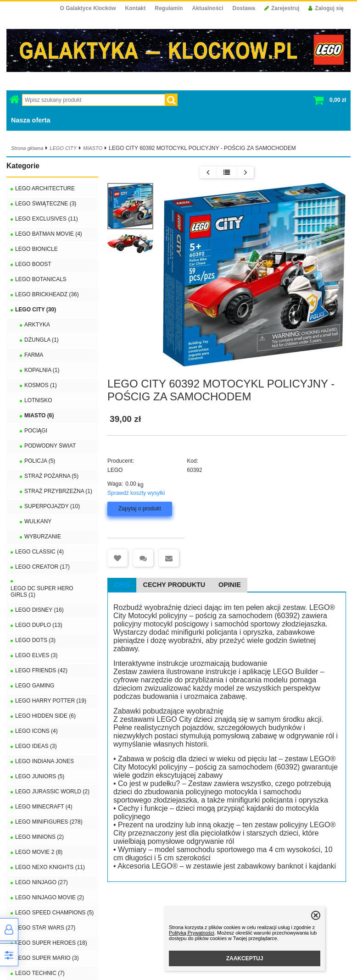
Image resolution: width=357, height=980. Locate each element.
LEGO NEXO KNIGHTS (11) (50, 867)
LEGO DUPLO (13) (39, 625)
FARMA (34, 355)
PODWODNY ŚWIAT (50, 446)
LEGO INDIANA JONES (45, 761)
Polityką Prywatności (192, 933)
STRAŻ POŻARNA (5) (51, 476)
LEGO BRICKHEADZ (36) (47, 294)
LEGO (115, 470)
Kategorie (23, 166)
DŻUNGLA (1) (42, 340)
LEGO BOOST (33, 264)
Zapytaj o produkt (140, 509)
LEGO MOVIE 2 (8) (39, 852)
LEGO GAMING (35, 686)
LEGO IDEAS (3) (36, 746)
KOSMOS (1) (41, 385)
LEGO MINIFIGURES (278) (49, 822)
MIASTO (93, 148)
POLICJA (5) (40, 461)
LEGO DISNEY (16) (39, 610)
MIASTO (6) (39, 415)
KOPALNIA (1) (42, 370)
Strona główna (27, 148)
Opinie (230, 585)
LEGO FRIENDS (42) (41, 670)
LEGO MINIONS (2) (39, 837)
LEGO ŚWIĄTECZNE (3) (46, 204)
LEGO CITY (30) (36, 310)
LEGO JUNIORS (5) (40, 776)
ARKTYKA (37, 325)
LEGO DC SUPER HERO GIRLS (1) (42, 592)
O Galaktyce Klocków (88, 8)
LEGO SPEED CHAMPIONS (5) (54, 913)
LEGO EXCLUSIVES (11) (47, 219)
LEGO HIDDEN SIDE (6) (45, 716)
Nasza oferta (31, 120)
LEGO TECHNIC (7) (40, 973)
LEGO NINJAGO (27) (42, 882)
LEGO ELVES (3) (36, 655)
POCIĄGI (36, 431)
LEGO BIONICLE (36, 249)
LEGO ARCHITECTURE (45, 188)
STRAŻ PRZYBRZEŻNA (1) (58, 491)
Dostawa (244, 8)
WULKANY (38, 521)
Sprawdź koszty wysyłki (136, 493)
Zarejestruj (282, 8)
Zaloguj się (326, 8)
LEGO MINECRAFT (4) (44, 807)
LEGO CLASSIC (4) (39, 552)
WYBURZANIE (43, 537)
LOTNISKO (38, 400)
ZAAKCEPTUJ (245, 958)
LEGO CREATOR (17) (42, 567)
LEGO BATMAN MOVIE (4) (49, 234)
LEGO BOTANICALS (41, 279)
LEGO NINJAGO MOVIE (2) (50, 897)
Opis (122, 585)
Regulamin (169, 8)
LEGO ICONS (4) (36, 731)
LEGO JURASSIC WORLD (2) (52, 792)
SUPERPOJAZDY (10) (52, 506)
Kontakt (136, 8)
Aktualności (208, 8)
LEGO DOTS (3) (35, 640)
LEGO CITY (63, 148)
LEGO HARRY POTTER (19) (51, 701)
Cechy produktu (174, 585)
